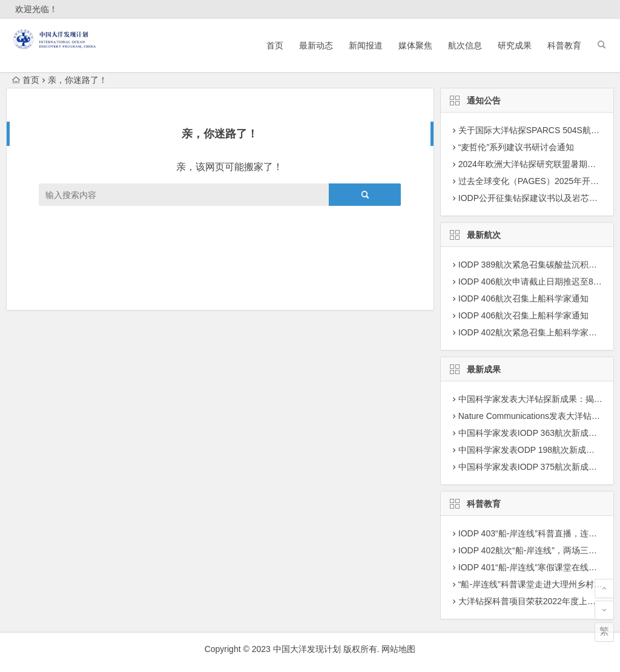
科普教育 (564, 45)
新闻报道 (366, 45)
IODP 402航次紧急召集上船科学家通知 (532, 332)
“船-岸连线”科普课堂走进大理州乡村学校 (535, 584)
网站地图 (398, 649)
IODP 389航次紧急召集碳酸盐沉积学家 (532, 265)
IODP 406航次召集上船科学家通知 (523, 298)
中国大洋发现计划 (307, 649)
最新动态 (316, 45)
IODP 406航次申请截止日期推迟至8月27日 (539, 282)
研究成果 (515, 45)
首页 (275, 45)
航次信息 (465, 45)
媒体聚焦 (415, 45)
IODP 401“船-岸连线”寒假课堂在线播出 (532, 567)
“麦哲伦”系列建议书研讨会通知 (516, 147)
